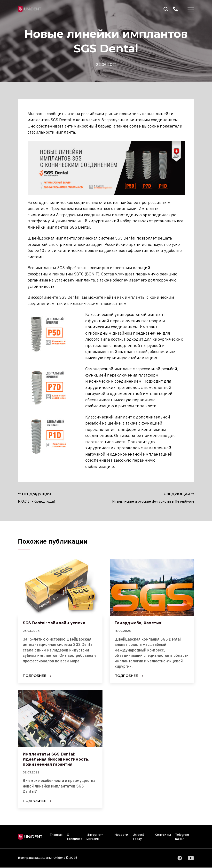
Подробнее (35, 676)
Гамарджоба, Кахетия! (139, 623)
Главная (56, 835)
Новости (121, 835)
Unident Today (138, 837)
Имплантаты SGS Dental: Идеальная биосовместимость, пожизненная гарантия (56, 760)
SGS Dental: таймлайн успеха (54, 623)
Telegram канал (182, 837)
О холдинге (75, 837)
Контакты (163, 835)
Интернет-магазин (95, 837)
